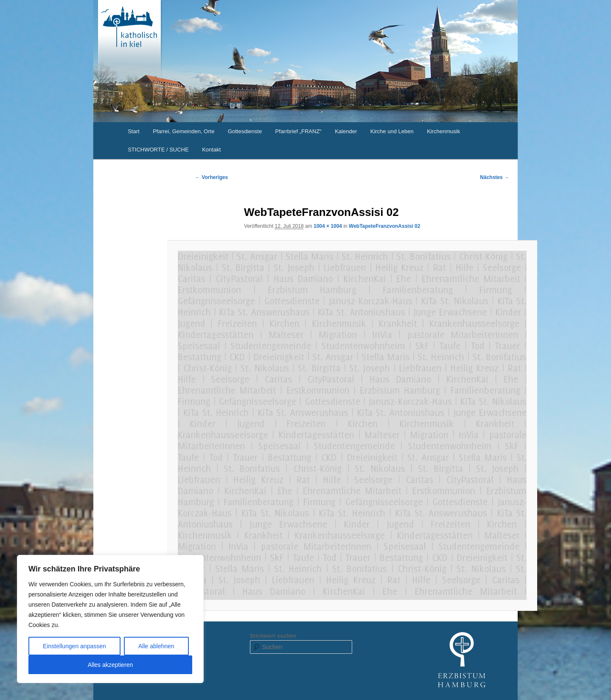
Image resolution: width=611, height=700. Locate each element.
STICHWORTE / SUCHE (158, 150)
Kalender (346, 131)
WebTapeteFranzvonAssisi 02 (384, 226)
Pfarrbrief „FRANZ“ (298, 131)
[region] (110, 619)
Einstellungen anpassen (74, 646)
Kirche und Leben (392, 131)
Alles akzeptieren (111, 665)
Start (133, 131)
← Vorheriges (212, 177)
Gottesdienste (245, 131)
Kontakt (211, 150)
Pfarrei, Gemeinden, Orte (184, 131)
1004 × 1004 (328, 226)
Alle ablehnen (156, 646)
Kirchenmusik (443, 131)
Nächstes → (495, 177)
